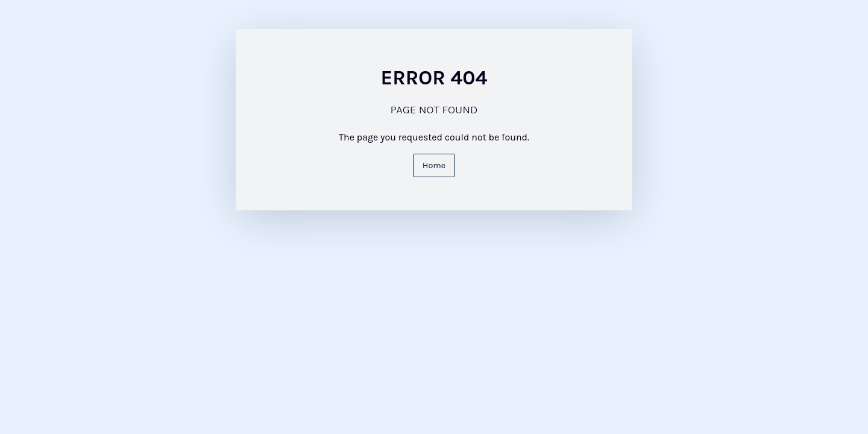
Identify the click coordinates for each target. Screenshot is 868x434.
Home (434, 165)
